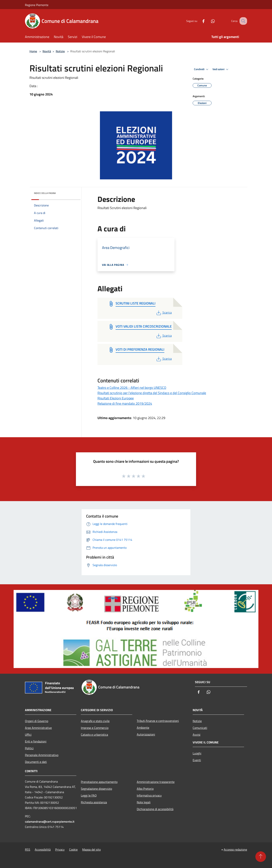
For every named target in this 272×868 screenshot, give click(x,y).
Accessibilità (43, 849)
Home (33, 51)
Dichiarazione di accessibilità (155, 809)
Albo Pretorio (145, 789)
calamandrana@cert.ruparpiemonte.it (50, 821)
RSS (28, 849)
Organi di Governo (37, 721)
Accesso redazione (235, 849)
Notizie (60, 51)
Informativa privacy (149, 795)
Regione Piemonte (37, 5)
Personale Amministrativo (42, 755)
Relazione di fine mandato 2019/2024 (125, 403)
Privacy (60, 849)
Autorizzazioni (146, 734)
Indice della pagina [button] (45, 193)
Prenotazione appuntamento (99, 782)
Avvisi (197, 735)
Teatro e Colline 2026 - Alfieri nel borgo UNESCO (132, 388)
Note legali (144, 802)
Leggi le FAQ (89, 795)
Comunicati (200, 728)
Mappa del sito (91, 849)
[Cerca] (243, 21)
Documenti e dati (36, 762)
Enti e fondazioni (36, 741)
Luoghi (197, 753)
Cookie (73, 849)
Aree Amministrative (38, 728)
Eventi (197, 760)
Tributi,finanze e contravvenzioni (158, 721)
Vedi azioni (221, 69)
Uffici (28, 735)
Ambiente (143, 728)
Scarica (164, 312)
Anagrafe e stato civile (95, 721)
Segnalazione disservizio (96, 789)
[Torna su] (261, 857)
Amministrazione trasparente (156, 782)
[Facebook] (199, 21)
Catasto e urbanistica (94, 735)
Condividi (202, 69)
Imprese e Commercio (95, 728)
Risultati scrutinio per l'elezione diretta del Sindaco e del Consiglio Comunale (152, 393)
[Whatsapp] (209, 21)
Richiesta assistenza (94, 802)
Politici (29, 748)
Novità (47, 51)
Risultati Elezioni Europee (116, 398)
